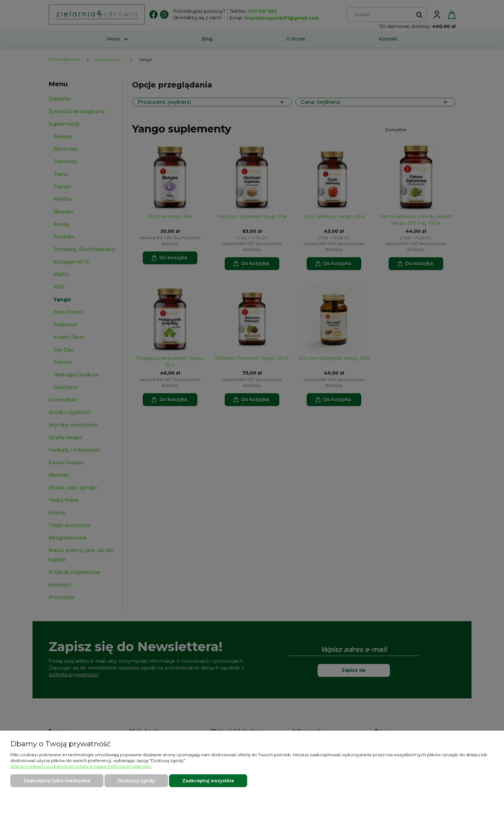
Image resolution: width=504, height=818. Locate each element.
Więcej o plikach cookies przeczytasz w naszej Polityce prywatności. (81, 766)
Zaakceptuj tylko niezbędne (57, 781)
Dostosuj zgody (136, 781)
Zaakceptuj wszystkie (208, 781)
